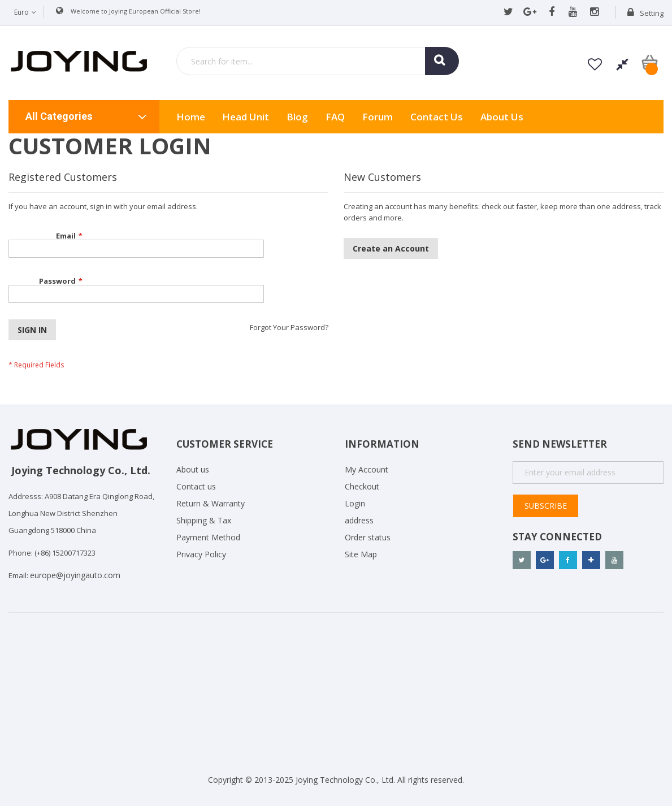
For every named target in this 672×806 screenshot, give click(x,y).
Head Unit (246, 117)
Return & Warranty (211, 503)
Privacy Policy (201, 554)
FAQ (335, 117)
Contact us (196, 486)
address (359, 520)
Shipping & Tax (204, 520)
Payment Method (208, 537)
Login (355, 503)
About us (502, 117)
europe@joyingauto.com (75, 575)
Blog (297, 117)
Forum (378, 117)
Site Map (361, 554)
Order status (368, 537)
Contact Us (437, 117)
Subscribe (545, 506)
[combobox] (318, 61)
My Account (367, 469)
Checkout (362, 486)
